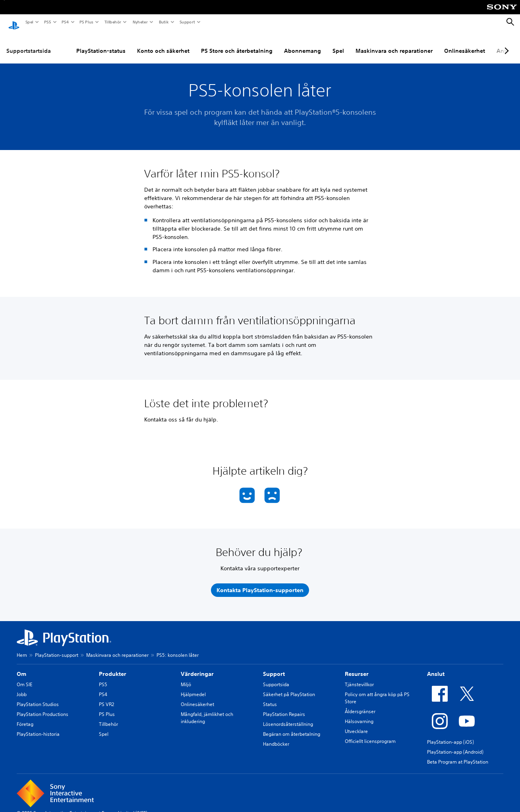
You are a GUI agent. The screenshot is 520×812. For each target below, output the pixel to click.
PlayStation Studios (38, 697)
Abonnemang (303, 43)
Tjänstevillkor (359, 677)
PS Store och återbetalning (237, 43)
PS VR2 (106, 697)
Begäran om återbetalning (292, 727)
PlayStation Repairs (284, 707)
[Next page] (505, 43)
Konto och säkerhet (163, 43)
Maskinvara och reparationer (394, 43)
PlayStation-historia (38, 727)
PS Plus (86, 22)
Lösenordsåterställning (288, 717)
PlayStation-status (101, 43)
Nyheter (140, 22)
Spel (29, 22)
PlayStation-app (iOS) (450, 735)
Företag (25, 717)
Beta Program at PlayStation (458, 755)
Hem (22, 648)
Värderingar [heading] (197, 667)
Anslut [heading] (436, 667)
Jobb (22, 687)
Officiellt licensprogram (370, 734)
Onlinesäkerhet (465, 43)
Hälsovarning (359, 714)
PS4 (65, 22)
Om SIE (24, 677)
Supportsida (276, 677)
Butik (163, 22)
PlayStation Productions (43, 707)
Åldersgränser (360, 704)
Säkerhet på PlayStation (289, 687)
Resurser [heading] (357, 667)
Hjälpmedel (193, 687)
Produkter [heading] (113, 667)
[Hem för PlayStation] (14, 22)
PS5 (47, 22)
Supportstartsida (29, 43)
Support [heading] (274, 667)
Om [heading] (21, 667)
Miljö (186, 677)
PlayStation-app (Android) (455, 745)
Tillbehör (112, 22)
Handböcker (276, 737)
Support (187, 22)
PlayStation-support (57, 648)
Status (270, 697)
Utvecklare (356, 724)
